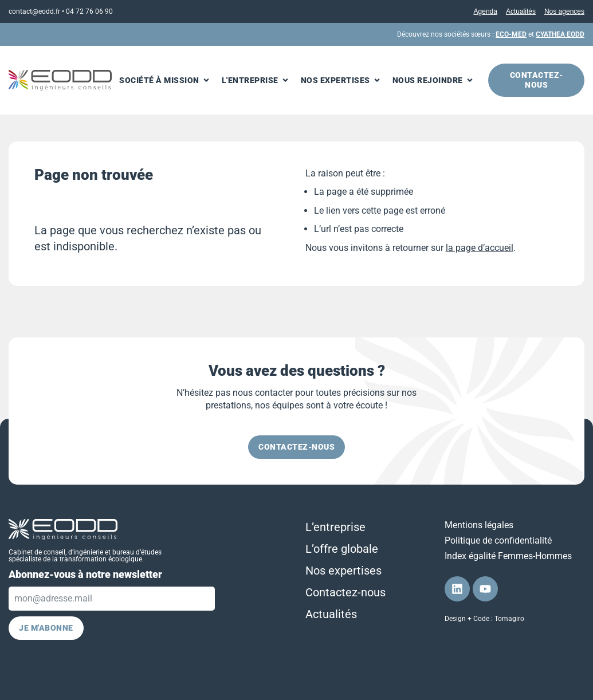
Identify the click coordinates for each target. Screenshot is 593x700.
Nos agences (564, 11)
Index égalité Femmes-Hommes (508, 556)
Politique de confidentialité (498, 540)
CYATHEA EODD (560, 34)
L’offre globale (342, 549)
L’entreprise (335, 527)
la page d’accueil (480, 248)
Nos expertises (343, 571)
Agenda (486, 11)
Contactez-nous (345, 592)
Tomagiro (509, 619)
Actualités (521, 11)
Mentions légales (479, 525)
